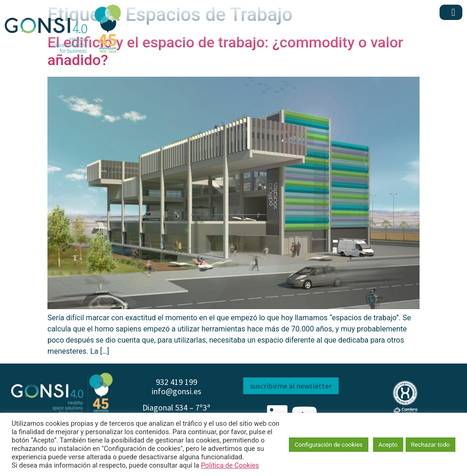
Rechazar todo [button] (430, 445)
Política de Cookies (230, 465)
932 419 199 (177, 382)
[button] (453, 12)
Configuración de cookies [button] (328, 445)
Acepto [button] (388, 445)
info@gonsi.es (177, 391)
